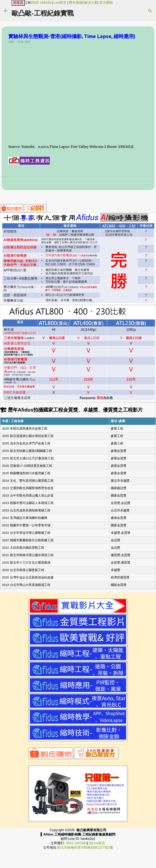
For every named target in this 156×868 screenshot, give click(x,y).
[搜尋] (150, 11)
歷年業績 (76, 3)
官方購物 (106, 3)
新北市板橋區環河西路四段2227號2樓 (85, 847)
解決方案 (91, 3)
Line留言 (60, 3)
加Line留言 (97, 843)
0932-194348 (41, 3)
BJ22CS (43, 147)
